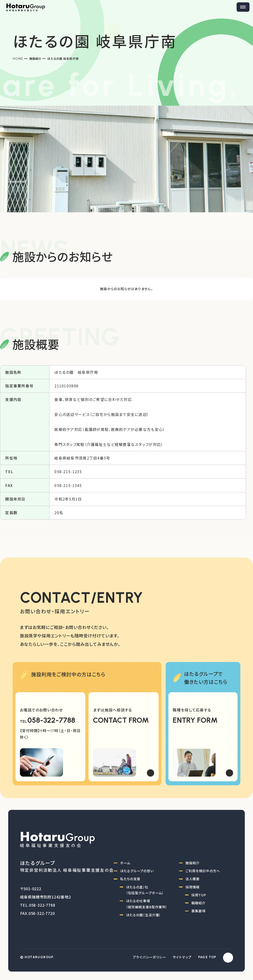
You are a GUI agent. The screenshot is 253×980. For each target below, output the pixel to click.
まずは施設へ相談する (113, 710)
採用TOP (199, 895)
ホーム (125, 863)
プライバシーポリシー (149, 957)
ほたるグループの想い (137, 871)
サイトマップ (182, 957)
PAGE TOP (207, 957)
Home (18, 59)
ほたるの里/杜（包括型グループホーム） (145, 890)
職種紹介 (199, 903)
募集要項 (199, 911)
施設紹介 (35, 59)
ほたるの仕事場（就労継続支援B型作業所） (147, 904)
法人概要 (193, 879)
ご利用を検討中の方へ (203, 871)
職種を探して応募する (192, 710)
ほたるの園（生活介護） (143, 915)
